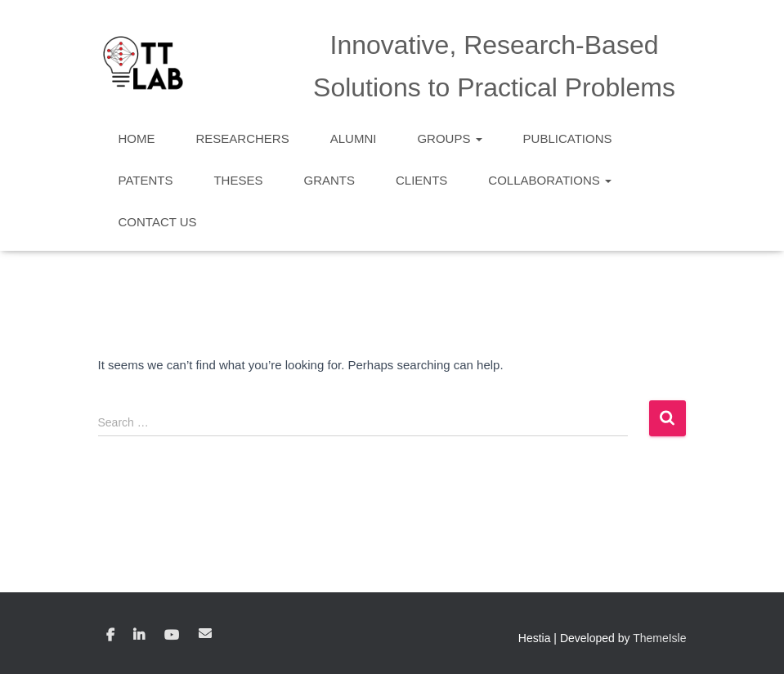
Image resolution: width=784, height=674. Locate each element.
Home (137, 138)
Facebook (110, 636)
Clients (421, 180)
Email (205, 633)
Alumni (354, 138)
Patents (146, 180)
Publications (568, 138)
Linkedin (139, 636)
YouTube (172, 636)
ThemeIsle (659, 638)
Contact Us (158, 222)
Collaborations (550, 180)
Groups (449, 138)
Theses (238, 180)
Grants (329, 180)
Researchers (243, 138)
